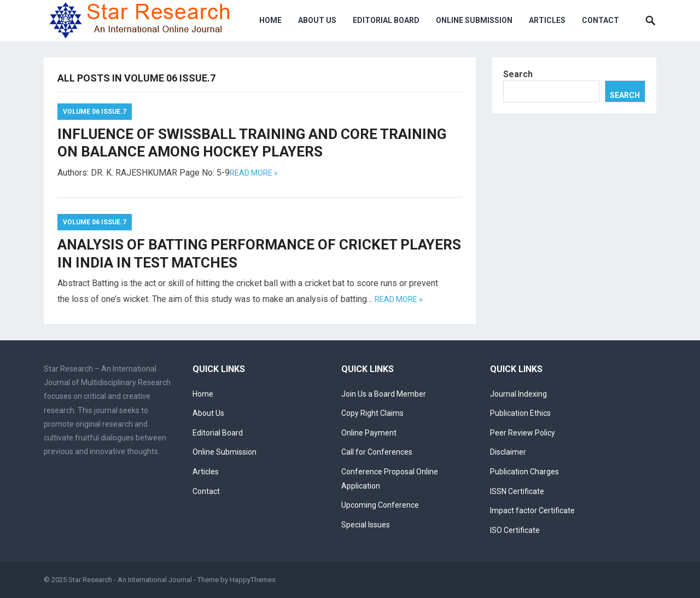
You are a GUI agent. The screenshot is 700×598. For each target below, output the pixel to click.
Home (270, 20)
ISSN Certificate (517, 491)
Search (518, 74)
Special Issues (366, 525)
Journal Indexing (518, 394)
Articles (547, 20)
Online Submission (474, 20)
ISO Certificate (515, 530)
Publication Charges (524, 472)
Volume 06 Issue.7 (95, 112)
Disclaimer (508, 452)
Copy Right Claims (372, 413)
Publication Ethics (520, 413)
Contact (600, 20)
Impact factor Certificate (532, 510)
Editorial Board (386, 20)
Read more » (254, 173)
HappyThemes (253, 580)
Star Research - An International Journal (130, 580)
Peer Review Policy (523, 433)
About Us (317, 20)
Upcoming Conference (380, 505)
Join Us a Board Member (384, 394)
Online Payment (369, 433)
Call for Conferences (377, 452)
